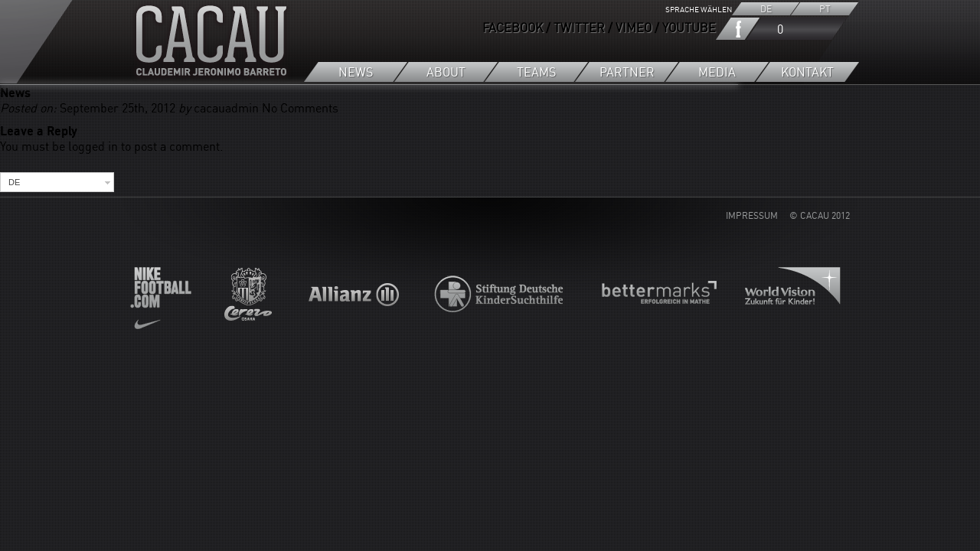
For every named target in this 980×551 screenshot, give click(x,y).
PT (825, 9)
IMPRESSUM (752, 215)
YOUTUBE (689, 28)
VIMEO (634, 28)
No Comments (300, 108)
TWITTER (579, 28)
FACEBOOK (513, 28)
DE (766, 9)
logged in (93, 146)
